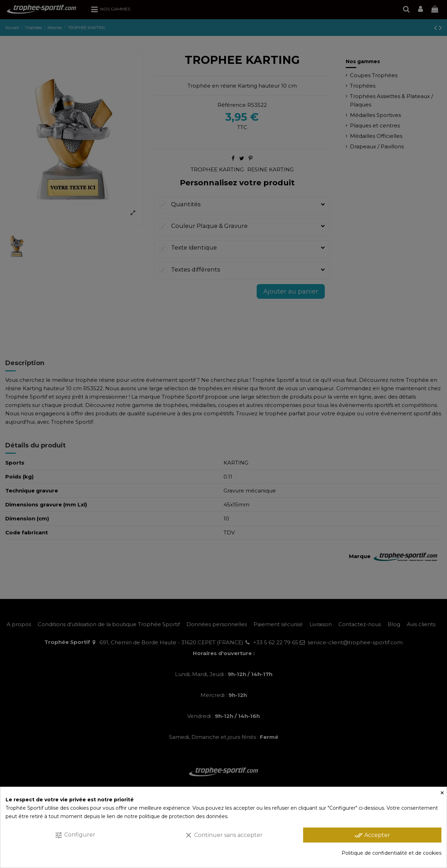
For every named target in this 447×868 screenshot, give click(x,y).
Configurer (75, 835)
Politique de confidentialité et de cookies (391, 853)
